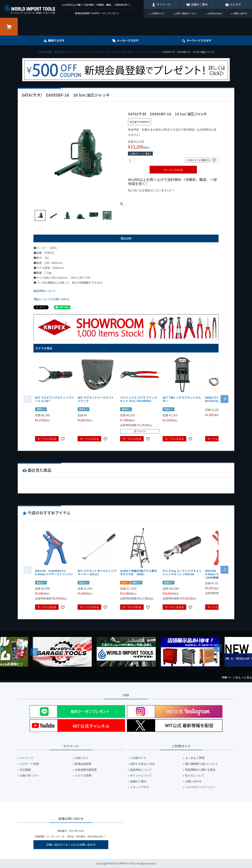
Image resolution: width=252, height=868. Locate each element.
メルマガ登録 (83, 775)
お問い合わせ (240, 13)
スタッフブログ (140, 787)
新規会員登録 (83, 764)
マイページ (163, 4)
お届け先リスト (29, 775)
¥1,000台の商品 (167, 197)
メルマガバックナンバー (200, 787)
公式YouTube (215, 13)
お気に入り (82, 758)
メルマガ (235, 4)
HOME (41, 52)
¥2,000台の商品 (191, 197)
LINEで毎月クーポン (186, 13)
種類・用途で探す (57, 52)
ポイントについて (141, 775)
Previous (34, 652)
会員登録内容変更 (86, 770)
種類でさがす (56, 40)
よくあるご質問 (195, 758)
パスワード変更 (29, 764)
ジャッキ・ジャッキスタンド (145, 52)
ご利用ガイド (157, 13)
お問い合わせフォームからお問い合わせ (71, 845)
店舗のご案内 (199, 4)
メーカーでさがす (128, 40)
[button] (224, 399)
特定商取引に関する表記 (200, 770)
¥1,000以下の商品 (141, 197)
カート (9, 27)
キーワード (199, 40)
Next (218, 648)
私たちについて (195, 775)
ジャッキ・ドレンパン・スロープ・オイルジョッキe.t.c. (98, 52)
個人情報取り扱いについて (202, 764)
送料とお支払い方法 (142, 764)
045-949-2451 (77, 831)
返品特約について (44, 291)
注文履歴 (25, 770)
